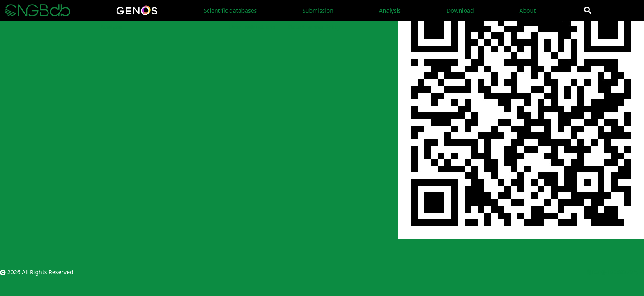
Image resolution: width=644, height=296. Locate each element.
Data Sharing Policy (314, 27)
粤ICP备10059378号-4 (615, 272)
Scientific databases (230, 10)
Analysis (390, 10)
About (527, 10)
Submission (318, 10)
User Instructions (252, 27)
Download (460, 10)
